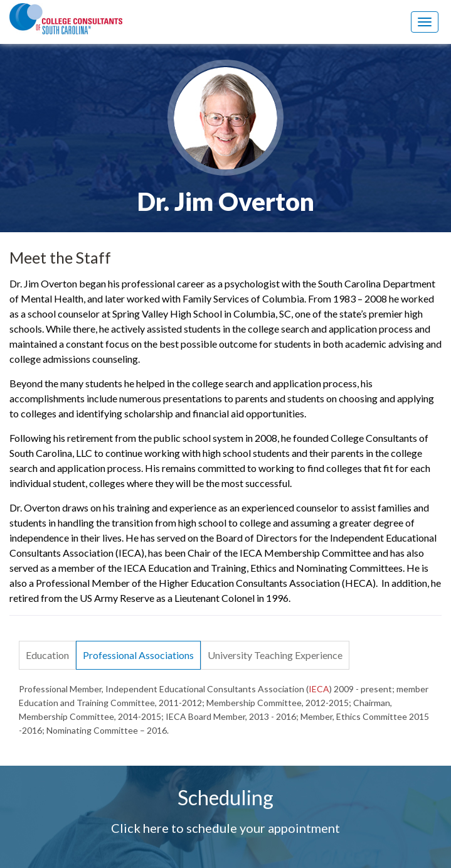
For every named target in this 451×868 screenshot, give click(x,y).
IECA (319, 689)
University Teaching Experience (275, 655)
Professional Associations (138, 655)
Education (47, 655)
